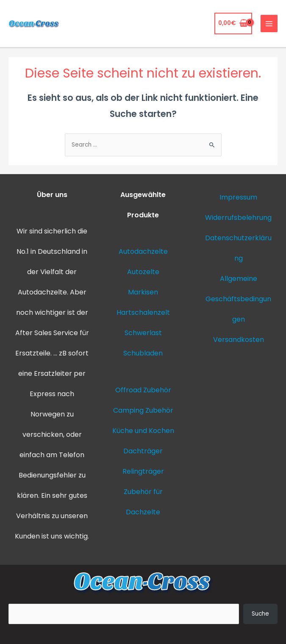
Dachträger (143, 451)
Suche (260, 614)
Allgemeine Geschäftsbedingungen (238, 299)
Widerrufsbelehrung (238, 218)
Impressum (238, 197)
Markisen (143, 292)
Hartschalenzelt (143, 312)
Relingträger (143, 471)
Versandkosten (239, 340)
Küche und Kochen (143, 431)
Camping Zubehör (143, 410)
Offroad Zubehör (143, 390)
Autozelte (143, 272)
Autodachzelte (42, 292)
